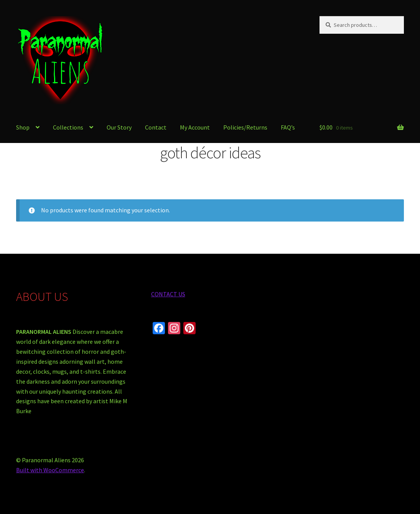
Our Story (119, 127)
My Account (195, 127)
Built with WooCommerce (50, 470)
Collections (68, 127)
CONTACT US (168, 294)
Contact (156, 127)
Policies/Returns (245, 127)
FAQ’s (288, 127)
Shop (23, 127)
